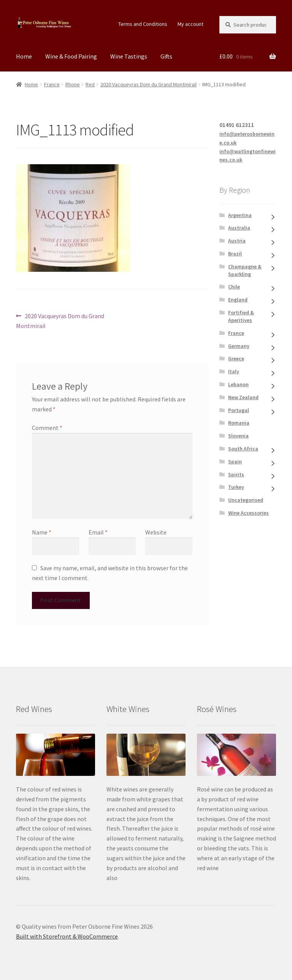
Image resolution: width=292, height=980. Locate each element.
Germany (239, 346)
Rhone (73, 84)
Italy (234, 371)
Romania (239, 423)
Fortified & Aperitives (241, 316)
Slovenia (238, 436)
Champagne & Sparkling (245, 270)
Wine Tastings (129, 56)
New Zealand (243, 397)
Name (42, 532)
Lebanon (238, 384)
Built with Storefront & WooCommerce (67, 936)
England (238, 300)
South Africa (243, 449)
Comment (47, 428)
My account (190, 24)
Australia (239, 228)
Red (90, 84)
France (52, 84)
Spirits (236, 474)
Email (98, 532)
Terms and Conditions (143, 24)
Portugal (239, 410)
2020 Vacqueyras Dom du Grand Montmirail (148, 84)
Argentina (240, 215)
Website (156, 532)
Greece (236, 358)
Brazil (235, 254)
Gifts (166, 56)
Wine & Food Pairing (71, 56)
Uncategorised (246, 500)
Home (24, 56)
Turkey (236, 487)
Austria (237, 241)
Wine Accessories (248, 513)
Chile (234, 287)
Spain (235, 461)
